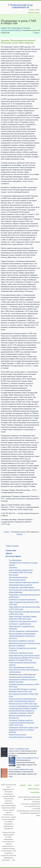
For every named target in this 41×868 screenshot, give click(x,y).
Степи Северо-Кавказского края (21, 769)
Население (13, 568)
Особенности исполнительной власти (22, 600)
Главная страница (12, 546)
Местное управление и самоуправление (24, 631)
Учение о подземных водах (19, 749)
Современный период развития (20, 585)
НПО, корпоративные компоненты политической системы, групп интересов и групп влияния (24, 670)
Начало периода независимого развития (24, 582)
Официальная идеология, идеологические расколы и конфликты (24, 645)
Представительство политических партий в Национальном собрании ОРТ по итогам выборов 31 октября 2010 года (24, 658)
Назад (6, 532)
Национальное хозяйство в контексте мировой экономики (23, 681)
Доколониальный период (18, 577)
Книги (37, 10)
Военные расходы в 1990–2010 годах (23, 704)
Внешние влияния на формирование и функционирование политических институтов (22, 636)
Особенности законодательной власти (23, 621)
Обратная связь (34, 12)
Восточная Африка (15, 28)
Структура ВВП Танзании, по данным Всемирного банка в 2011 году (22, 690)
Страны (31, 10)
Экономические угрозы (17, 735)
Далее (37, 33)
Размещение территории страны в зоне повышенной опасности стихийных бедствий (24, 730)
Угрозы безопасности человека (20, 737)
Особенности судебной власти (20, 624)
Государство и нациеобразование (21, 587)
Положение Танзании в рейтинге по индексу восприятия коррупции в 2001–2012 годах (22, 723)
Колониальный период (17, 580)
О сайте (37, 785)
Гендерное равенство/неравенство (22, 677)
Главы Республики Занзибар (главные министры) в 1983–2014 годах (23, 618)
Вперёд (20, 534)
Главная (4, 28)
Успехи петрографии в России (27, 758)
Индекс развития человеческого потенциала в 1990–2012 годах (21, 571)
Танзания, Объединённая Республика (16, 29)
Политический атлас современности (22, 6)
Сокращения (35, 792)
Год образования (15, 560)
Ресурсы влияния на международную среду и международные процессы (23, 700)
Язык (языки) (14, 575)
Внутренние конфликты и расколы (22, 641)
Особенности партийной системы (21, 653)
